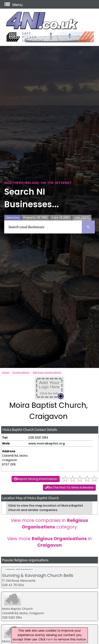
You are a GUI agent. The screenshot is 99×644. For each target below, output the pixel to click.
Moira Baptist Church (17, 609)
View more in (49, 542)
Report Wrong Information (37, 479)
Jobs (82, 218)
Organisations (21, 372)
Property (36, 218)
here (50, 639)
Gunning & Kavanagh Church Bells (38, 575)
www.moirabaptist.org (47, 443)
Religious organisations (47, 372)
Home (5, 372)
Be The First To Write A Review (71, 488)
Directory (13, 218)
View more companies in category (49, 524)
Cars (61, 218)
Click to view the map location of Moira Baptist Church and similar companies (46, 508)
